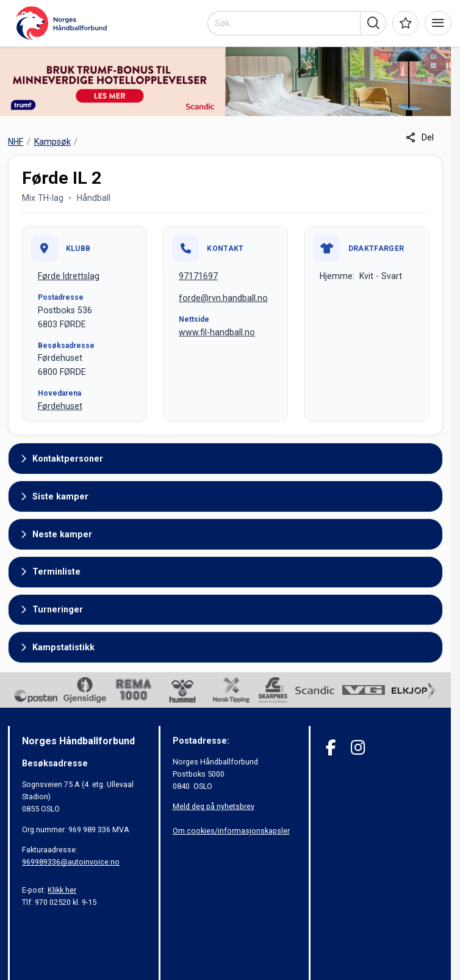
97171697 (198, 276)
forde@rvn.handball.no (223, 298)
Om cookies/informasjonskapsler (231, 831)
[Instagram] (358, 748)
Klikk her (62, 890)
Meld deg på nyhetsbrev (214, 806)
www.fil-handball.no (217, 332)
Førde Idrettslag (69, 276)
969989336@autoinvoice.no (71, 862)
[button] (373, 23)
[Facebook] (331, 748)
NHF (16, 142)
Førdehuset (60, 406)
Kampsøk (52, 142)
